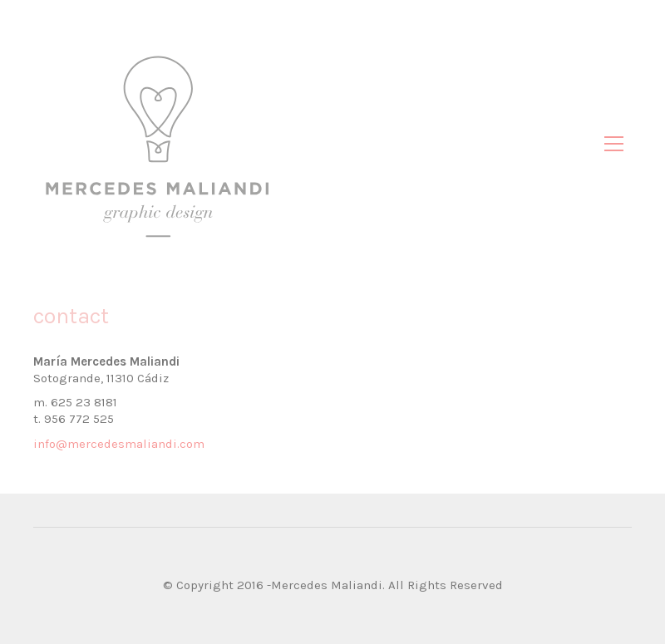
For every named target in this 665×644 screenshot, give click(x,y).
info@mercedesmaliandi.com (119, 444)
